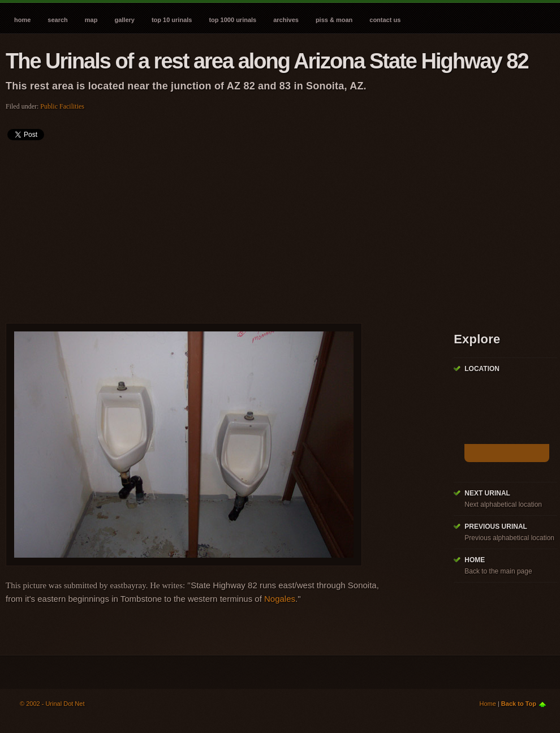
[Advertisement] (167, 228)
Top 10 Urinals (172, 20)
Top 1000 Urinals (232, 20)
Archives (286, 20)
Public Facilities (62, 106)
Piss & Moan (334, 20)
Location (482, 369)
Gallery (124, 20)
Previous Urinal (496, 527)
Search (57, 20)
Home (22, 20)
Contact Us (385, 20)
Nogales (280, 599)
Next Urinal (487, 493)
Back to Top (519, 704)
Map (91, 20)
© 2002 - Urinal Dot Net (52, 704)
